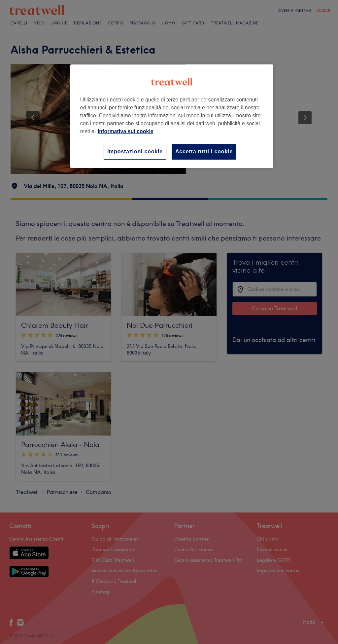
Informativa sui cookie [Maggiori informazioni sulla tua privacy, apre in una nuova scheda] (126, 131)
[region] (172, 116)
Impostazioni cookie (135, 152)
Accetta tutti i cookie (204, 152)
